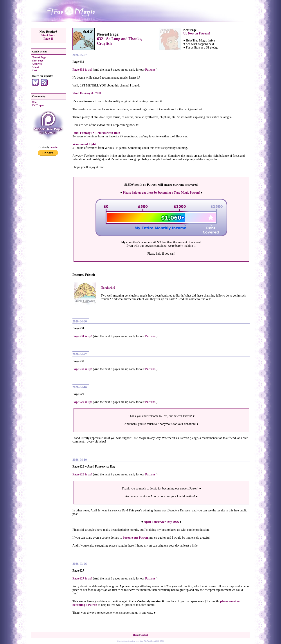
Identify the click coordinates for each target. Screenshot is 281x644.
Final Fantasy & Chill (87, 93)
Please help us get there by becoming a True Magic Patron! (161, 193)
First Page (38, 61)
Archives (37, 64)
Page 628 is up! (82, 474)
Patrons (150, 70)
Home (136, 635)
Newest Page (39, 57)
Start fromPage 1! (48, 37)
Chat (35, 102)
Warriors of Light (84, 144)
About (35, 67)
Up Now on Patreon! (197, 33)
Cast (34, 70)
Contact (144, 635)
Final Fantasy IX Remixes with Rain (96, 133)
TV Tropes (38, 105)
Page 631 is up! (82, 336)
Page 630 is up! (82, 369)
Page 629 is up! (82, 402)
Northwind (108, 288)
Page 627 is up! (82, 578)
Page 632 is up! (82, 70)
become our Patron (135, 538)
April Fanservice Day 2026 (161, 522)
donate (54, 147)
